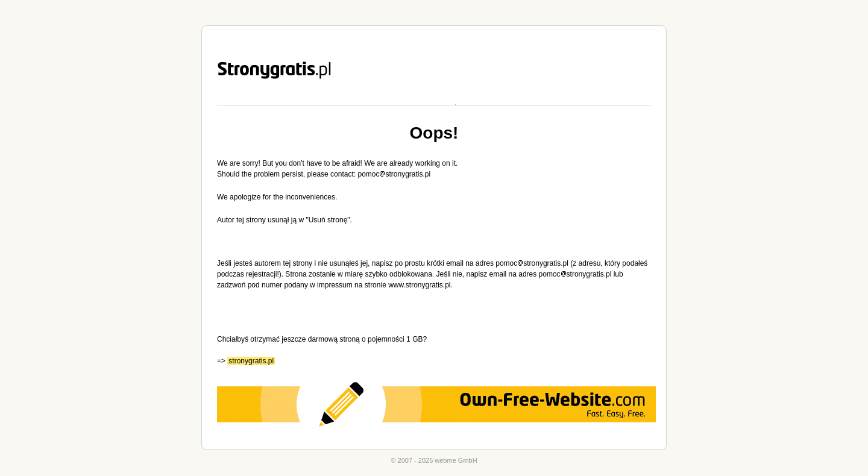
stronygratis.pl (251, 361)
